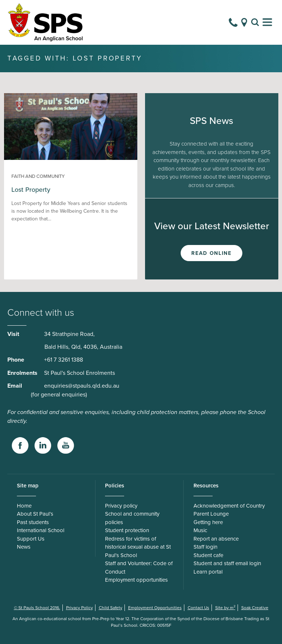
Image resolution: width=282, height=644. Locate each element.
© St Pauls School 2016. (37, 608)
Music (200, 530)
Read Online (211, 253)
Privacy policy (121, 506)
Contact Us (198, 608)
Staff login (205, 547)
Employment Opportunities (155, 608)
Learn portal (208, 572)
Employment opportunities (136, 580)
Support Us (31, 539)
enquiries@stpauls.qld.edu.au (82, 386)
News (24, 547)
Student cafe (208, 555)
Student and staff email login (227, 563)
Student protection (127, 530)
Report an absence (216, 539)
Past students (33, 522)
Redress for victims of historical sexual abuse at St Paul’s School (138, 547)
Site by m (225, 608)
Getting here (208, 522)
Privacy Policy (79, 608)
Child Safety (111, 608)
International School (41, 530)
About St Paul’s (35, 514)
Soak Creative (255, 608)
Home (24, 506)
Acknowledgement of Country (229, 506)
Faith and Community (38, 176)
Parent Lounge (211, 514)
